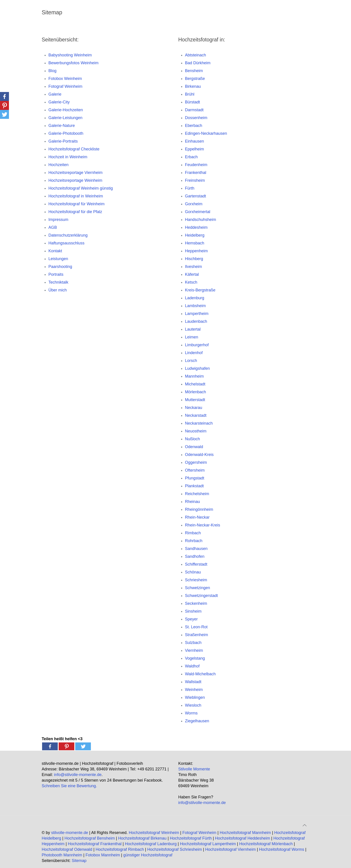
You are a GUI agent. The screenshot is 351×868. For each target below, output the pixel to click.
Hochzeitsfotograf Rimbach (120, 849)
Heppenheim (196, 251)
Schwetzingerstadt (201, 596)
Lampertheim (197, 314)
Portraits (56, 274)
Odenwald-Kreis (199, 455)
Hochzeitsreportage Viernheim (75, 173)
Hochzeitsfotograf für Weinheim (76, 204)
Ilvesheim (193, 267)
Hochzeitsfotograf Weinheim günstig (81, 188)
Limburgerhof (197, 345)
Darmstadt (194, 110)
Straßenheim (196, 635)
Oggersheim (196, 462)
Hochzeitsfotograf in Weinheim (76, 196)
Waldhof (192, 666)
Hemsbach (195, 243)
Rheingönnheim (199, 509)
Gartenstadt (195, 196)
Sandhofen (195, 556)
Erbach (191, 157)
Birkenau (193, 86)
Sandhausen (196, 549)
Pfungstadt (195, 478)
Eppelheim (194, 149)
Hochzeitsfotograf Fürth (191, 838)
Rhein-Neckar (197, 517)
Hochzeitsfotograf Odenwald (67, 849)
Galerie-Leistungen (65, 118)
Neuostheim (196, 431)
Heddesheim (196, 227)
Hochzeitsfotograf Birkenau (142, 838)
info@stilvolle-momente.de (78, 775)
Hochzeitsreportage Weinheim (75, 180)
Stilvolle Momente (194, 769)
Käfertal (192, 274)
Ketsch (191, 282)
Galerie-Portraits (63, 141)
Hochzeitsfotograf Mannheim (245, 833)
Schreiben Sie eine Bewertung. (69, 786)
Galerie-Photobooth (66, 133)
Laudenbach (196, 321)
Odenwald (194, 447)
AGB (53, 227)
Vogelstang (195, 658)
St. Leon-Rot (196, 627)
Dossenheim (196, 118)
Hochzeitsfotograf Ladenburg (151, 844)
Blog (52, 71)
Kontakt (55, 251)
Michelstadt (195, 384)
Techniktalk (58, 282)
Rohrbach (194, 541)
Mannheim (194, 376)
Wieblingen (195, 697)
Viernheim (194, 650)
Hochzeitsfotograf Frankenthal (95, 844)
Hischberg (194, 259)
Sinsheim (193, 611)
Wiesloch (193, 705)
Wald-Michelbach (200, 674)
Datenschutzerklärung (68, 235)
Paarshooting (60, 267)
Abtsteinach (195, 55)
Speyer (191, 619)
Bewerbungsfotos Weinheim (73, 63)
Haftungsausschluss (66, 243)
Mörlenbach (195, 392)
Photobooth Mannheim (62, 855)
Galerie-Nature (62, 126)
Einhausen (194, 141)
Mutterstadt (195, 400)
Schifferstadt (196, 564)
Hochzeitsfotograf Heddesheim (242, 838)
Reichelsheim (197, 494)
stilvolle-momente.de (70, 833)
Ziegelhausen (197, 721)
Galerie (55, 94)
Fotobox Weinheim (65, 79)
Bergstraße (195, 79)
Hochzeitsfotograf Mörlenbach (266, 844)
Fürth (190, 188)
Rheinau (192, 502)
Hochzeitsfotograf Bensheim (90, 838)
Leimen (192, 337)
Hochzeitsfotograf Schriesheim (175, 849)
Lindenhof (194, 353)
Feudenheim (196, 165)
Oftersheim (195, 470)
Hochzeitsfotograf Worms (282, 849)
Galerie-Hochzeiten (66, 110)
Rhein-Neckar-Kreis (202, 525)
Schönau (193, 572)
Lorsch (191, 361)
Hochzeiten (58, 165)
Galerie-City (59, 102)
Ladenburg (195, 298)
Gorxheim (194, 204)
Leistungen (58, 259)
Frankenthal (196, 173)
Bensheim (194, 71)
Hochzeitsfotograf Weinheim (154, 833)
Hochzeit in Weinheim (68, 157)
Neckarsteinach (199, 423)
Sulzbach (193, 643)
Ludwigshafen (197, 368)
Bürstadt (192, 102)
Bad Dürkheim (198, 63)
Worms (191, 713)
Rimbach (193, 533)
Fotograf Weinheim (65, 86)
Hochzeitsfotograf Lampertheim (208, 844)
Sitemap (79, 861)
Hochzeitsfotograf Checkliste (74, 149)
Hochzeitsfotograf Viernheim (231, 849)
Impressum (58, 220)
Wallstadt (193, 682)
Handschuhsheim (200, 220)
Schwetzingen (197, 588)
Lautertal (193, 329)
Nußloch (192, 439)
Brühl (190, 94)
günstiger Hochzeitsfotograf (148, 855)
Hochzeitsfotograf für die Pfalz (75, 212)
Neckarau (194, 408)
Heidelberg (195, 235)
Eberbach (194, 126)
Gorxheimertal (198, 212)
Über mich (58, 290)
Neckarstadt (196, 415)
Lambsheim (195, 306)
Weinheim (194, 690)
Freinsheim (195, 180)
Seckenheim (196, 603)
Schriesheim (196, 580)
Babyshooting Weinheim (70, 55)
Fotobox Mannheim (103, 855)
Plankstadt (194, 486)
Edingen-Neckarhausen (206, 133)
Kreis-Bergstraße (200, 290)
